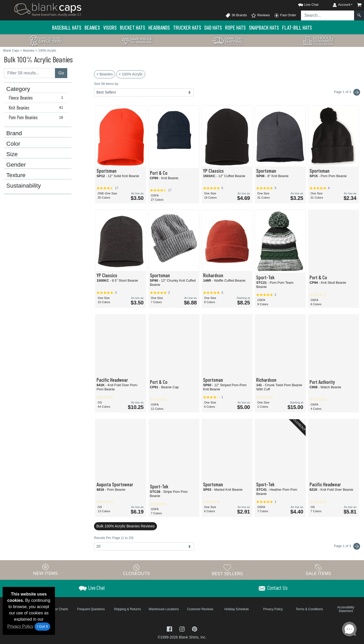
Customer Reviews (200, 609)
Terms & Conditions (309, 609)
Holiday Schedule (236, 609)
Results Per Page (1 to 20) (114, 538)
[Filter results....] (30, 73)
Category (18, 89)
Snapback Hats (264, 27)
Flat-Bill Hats (297, 27)
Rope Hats (235, 27)
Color (13, 144)
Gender (16, 165)
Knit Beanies (37, 108)
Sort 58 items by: (107, 84)
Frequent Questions (91, 609)
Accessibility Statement (346, 609)
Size (12, 154)
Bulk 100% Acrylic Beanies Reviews (125, 526)
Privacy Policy (20, 626)
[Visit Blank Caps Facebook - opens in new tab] (170, 628)
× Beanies (105, 74)
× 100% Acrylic (131, 74)
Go (61, 73)
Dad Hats (213, 27)
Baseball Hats (67, 27)
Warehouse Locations (164, 609)
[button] (304, 4)
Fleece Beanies (37, 98)
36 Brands (236, 15)
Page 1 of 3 (347, 546)
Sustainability (24, 186)
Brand (14, 133)
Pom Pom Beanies (37, 117)
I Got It (42, 626)
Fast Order (285, 15)
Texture (16, 175)
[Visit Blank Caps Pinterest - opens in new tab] (195, 628)
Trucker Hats (187, 27)
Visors (110, 27)
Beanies (92, 27)
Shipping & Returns (127, 609)
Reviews (260, 15)
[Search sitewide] (328, 15)
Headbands (159, 27)
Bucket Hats (133, 27)
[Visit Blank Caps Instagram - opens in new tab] (183, 628)
